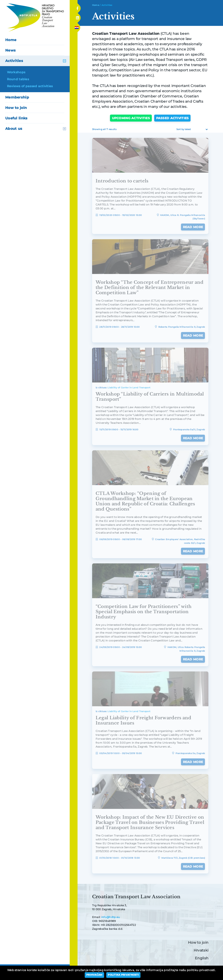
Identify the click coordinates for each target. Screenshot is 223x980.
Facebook (77, 7)
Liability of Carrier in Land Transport (129, 388)
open (64, 61)
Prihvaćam (94, 975)
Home (11, 40)
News (10, 50)
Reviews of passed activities (30, 86)
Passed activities (172, 118)
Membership (17, 97)
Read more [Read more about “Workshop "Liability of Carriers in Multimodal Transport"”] (193, 438)
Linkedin (77, 17)
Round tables (18, 79)
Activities (14, 61)
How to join (16, 108)
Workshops (16, 72)
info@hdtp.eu (111, 917)
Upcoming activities (131, 118)
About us (14, 129)
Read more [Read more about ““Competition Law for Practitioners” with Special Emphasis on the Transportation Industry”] (193, 659)
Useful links (16, 118)
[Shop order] (191, 129)
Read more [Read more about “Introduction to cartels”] (193, 227)
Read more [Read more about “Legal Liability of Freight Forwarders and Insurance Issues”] (193, 762)
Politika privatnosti (123, 975)
